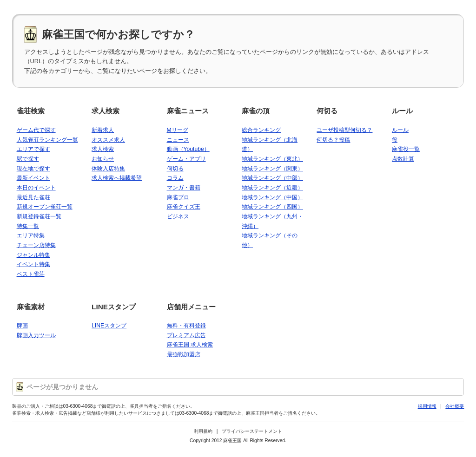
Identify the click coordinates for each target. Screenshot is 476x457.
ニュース (178, 140)
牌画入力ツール (36, 335)
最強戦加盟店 (184, 354)
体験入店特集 (108, 169)
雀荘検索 (31, 111)
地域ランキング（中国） (272, 197)
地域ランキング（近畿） (272, 188)
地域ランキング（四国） (272, 207)
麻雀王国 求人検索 (190, 345)
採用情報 (427, 406)
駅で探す (28, 159)
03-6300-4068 (78, 406)
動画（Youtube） (188, 149)
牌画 (22, 326)
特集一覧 (28, 226)
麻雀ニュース (188, 111)
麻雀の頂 (256, 111)
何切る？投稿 (333, 140)
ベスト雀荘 (31, 274)
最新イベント (33, 178)
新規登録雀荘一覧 (39, 216)
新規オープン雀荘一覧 (45, 207)
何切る (175, 169)
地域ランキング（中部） (272, 178)
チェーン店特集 (36, 245)
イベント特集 (33, 264)
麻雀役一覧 (406, 149)
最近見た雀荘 (33, 197)
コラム (175, 178)
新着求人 (103, 130)
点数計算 (403, 159)
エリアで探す (33, 149)
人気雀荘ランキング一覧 (47, 140)
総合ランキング (261, 130)
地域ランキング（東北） (272, 159)
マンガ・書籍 (184, 188)
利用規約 (203, 431)
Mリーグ (178, 130)
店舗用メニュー (191, 307)
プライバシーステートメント (252, 431)
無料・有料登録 (186, 326)
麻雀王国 (232, 441)
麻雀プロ (178, 197)
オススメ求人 (108, 140)
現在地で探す (33, 169)
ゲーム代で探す (36, 130)
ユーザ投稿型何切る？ (344, 130)
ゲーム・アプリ (186, 159)
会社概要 (455, 406)
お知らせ (103, 159)
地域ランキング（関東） (272, 169)
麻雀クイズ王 (184, 207)
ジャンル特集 (33, 255)
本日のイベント (36, 188)
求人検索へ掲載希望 (117, 178)
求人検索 (106, 111)
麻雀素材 (31, 307)
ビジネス (178, 216)
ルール (402, 111)
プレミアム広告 (186, 335)
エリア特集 (31, 235)
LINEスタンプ (114, 307)
